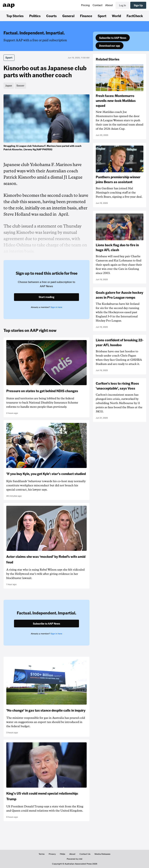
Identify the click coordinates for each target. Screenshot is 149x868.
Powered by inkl (74, 859)
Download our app (110, 46)
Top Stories (15, 16)
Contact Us (85, 854)
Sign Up (138, 5)
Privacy (52, 854)
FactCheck (135, 16)
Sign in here (56, 307)
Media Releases (102, 854)
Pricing (85, 5)
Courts (51, 16)
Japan (9, 85)
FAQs (63, 854)
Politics (35, 16)
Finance (86, 16)
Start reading (46, 297)
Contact (98, 5)
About (109, 5)
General (68, 16)
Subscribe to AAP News (113, 38)
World (116, 16)
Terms (42, 854)
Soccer (20, 85)
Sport (102, 16)
